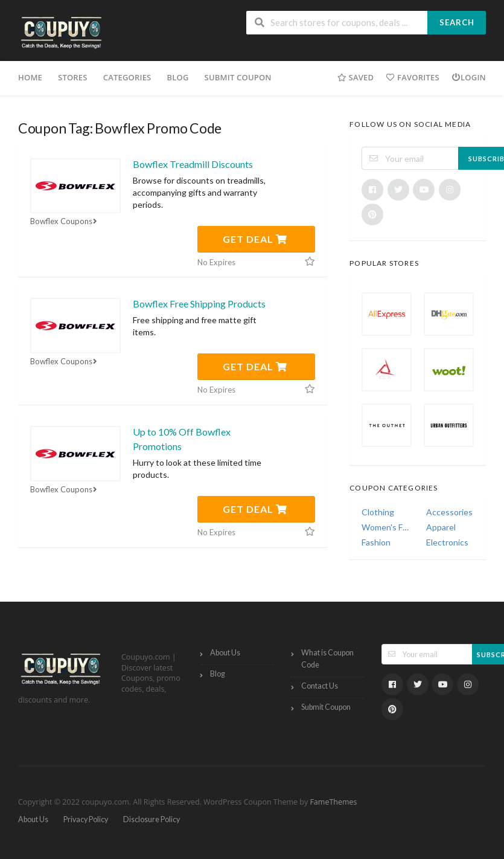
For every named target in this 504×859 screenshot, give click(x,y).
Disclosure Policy (152, 819)
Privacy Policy (86, 819)
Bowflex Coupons (65, 221)
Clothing (378, 512)
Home (30, 77)
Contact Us (320, 686)
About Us (225, 653)
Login (469, 77)
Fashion (376, 542)
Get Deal (255, 239)
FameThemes (333, 802)
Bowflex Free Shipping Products (199, 304)
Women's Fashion (385, 527)
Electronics (447, 542)
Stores (73, 77)
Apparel (441, 527)
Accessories (449, 512)
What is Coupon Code (327, 659)
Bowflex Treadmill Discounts (193, 164)
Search (457, 22)
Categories (127, 77)
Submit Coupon (238, 77)
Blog (177, 77)
